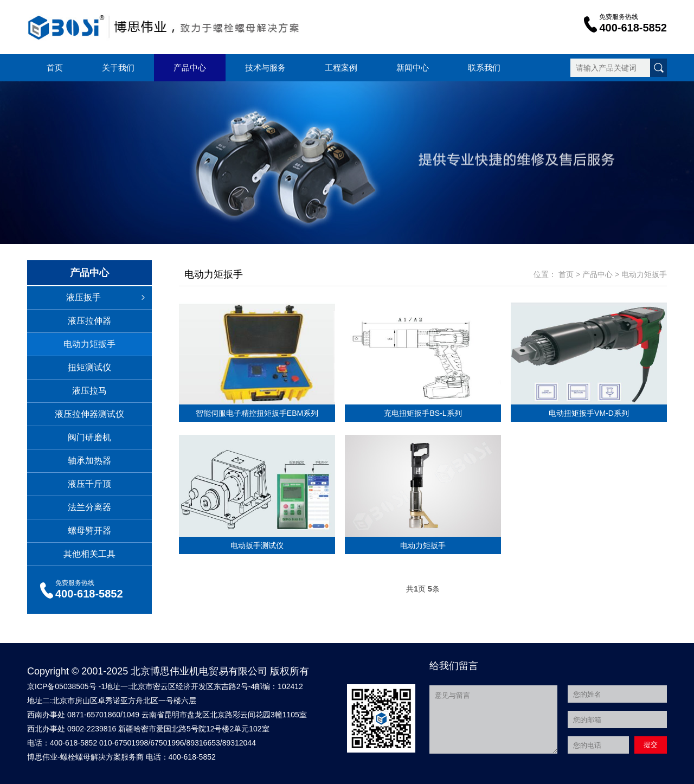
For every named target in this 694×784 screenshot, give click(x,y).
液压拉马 (89, 391)
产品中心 (190, 68)
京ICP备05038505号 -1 (66, 686)
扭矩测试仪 (89, 367)
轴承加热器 (89, 461)
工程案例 (341, 68)
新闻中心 (413, 68)
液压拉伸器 (89, 321)
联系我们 (484, 68)
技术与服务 (265, 68)
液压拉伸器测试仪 (89, 414)
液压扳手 (109, 298)
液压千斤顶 (89, 484)
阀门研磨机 (89, 437)
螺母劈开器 (89, 531)
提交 (651, 745)
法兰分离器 (89, 507)
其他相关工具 (89, 554)
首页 (55, 68)
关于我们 (118, 68)
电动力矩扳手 (89, 344)
